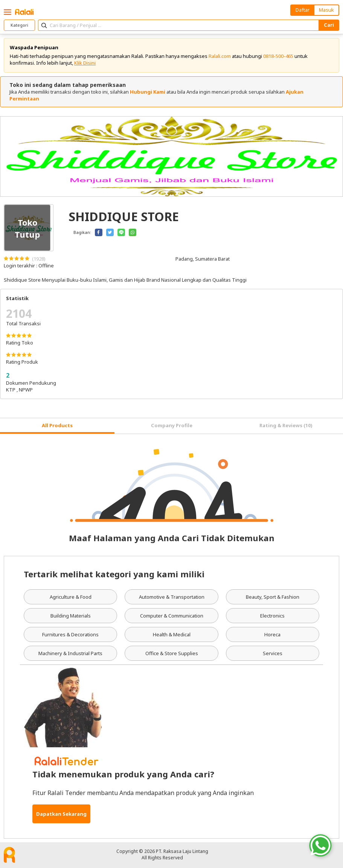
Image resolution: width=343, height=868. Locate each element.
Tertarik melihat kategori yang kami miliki (114, 574)
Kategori (19, 25)
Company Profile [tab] (172, 425)
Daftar (303, 10)
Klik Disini (85, 63)
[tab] (57, 426)
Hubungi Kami (148, 92)
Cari (329, 25)
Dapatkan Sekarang (61, 814)
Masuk (326, 10)
